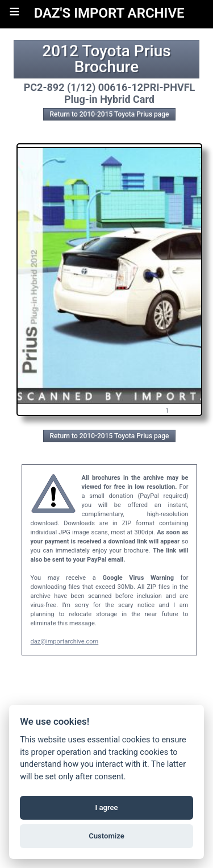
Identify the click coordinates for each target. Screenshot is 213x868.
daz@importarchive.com (65, 641)
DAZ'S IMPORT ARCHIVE (109, 13)
